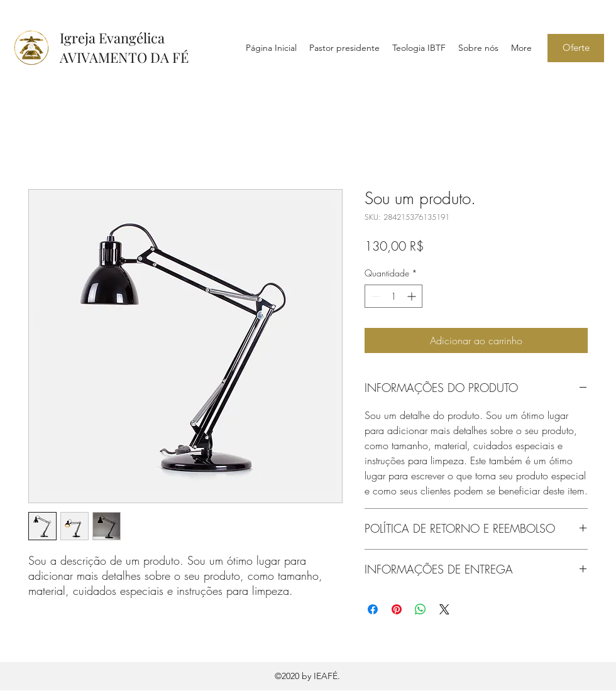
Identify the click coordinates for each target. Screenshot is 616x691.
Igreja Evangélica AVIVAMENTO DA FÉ (124, 47)
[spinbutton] (393, 296)
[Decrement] (374, 296)
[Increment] (413, 296)
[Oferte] (576, 48)
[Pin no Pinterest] (397, 609)
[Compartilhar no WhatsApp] (421, 609)
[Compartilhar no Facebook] (373, 609)
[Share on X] (444, 609)
